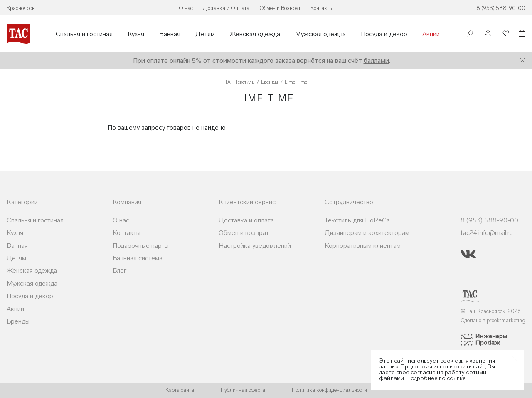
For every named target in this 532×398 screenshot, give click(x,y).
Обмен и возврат (244, 233)
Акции (431, 34)
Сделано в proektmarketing (493, 320)
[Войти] (488, 34)
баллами (376, 61)
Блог (119, 271)
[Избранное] (505, 34)
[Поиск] (470, 34)
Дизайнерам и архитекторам (367, 233)
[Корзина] (521, 34)
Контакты (322, 8)
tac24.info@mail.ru (487, 233)
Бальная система (138, 258)
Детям (205, 34)
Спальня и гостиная (84, 34)
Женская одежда (255, 34)
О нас (186, 8)
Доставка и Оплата (226, 8)
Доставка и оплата (246, 220)
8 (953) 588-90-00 (501, 8)
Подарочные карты (141, 246)
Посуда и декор (384, 34)
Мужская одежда (320, 34)
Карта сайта (180, 390)
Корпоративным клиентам (363, 246)
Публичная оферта (243, 390)
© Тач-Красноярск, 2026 (491, 311)
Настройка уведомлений (255, 246)
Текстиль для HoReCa (357, 220)
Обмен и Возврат (280, 8)
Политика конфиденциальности (329, 390)
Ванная (170, 34)
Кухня (136, 34)
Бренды (18, 321)
